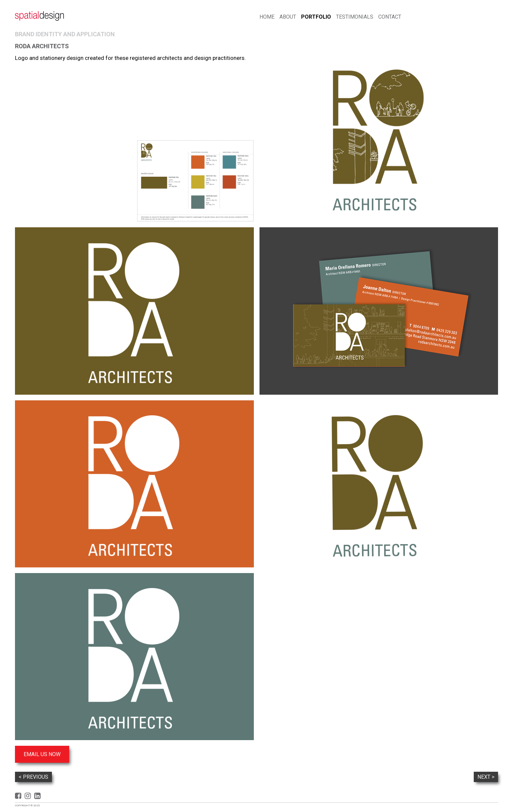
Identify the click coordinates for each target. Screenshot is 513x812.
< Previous (33, 777)
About (288, 17)
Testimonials (355, 17)
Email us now (42, 754)
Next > (486, 777)
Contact (390, 17)
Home (267, 17)
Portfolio (316, 17)
